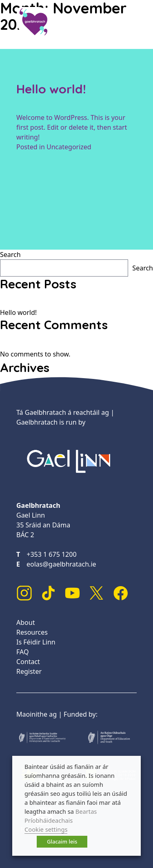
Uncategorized (69, 147)
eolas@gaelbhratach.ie (61, 564)
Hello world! (51, 89)
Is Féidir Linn (36, 642)
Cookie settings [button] (46, 829)
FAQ (22, 652)
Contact (28, 662)
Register (29, 671)
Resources (32, 632)
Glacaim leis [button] (62, 841)
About (25, 622)
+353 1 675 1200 (51, 554)
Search (10, 255)
